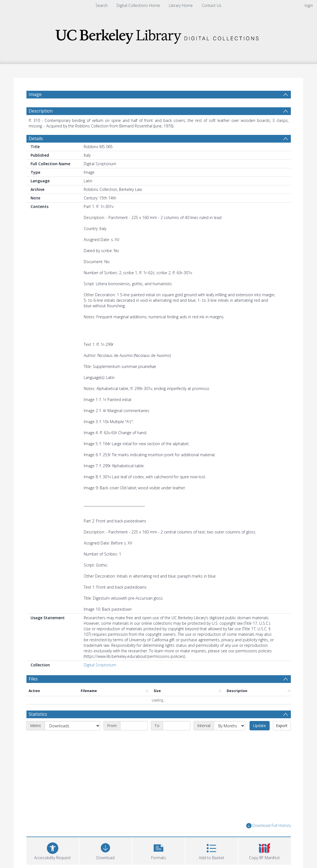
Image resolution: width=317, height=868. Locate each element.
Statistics (38, 714)
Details (36, 138)
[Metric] (72, 726)
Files (33, 679)
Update (260, 726)
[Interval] (229, 726)
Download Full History (269, 826)
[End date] (177, 726)
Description (41, 111)
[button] (158, 850)
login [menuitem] (309, 5)
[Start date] (134, 726)
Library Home (181, 5)
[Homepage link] (159, 35)
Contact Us (212, 5)
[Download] (105, 850)
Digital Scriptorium (100, 665)
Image (35, 94)
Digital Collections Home (138, 5)
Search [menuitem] (102, 5)
